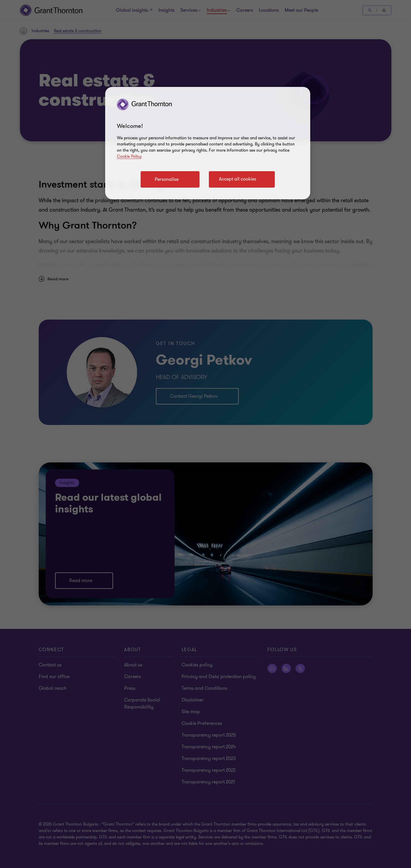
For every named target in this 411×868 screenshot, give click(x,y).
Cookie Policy (129, 156)
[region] (208, 143)
